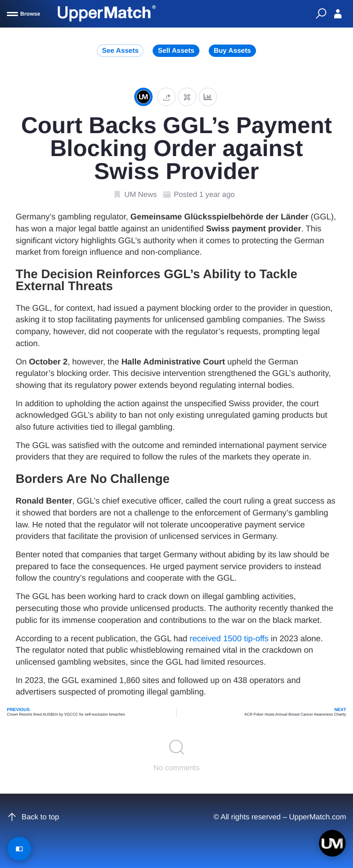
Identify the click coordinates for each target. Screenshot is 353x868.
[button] (166, 97)
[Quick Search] (321, 14)
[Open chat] (332, 843)
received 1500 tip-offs (229, 638)
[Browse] (23, 14)
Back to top (33, 817)
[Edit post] (187, 97)
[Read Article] (19, 849)
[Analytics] (208, 97)
